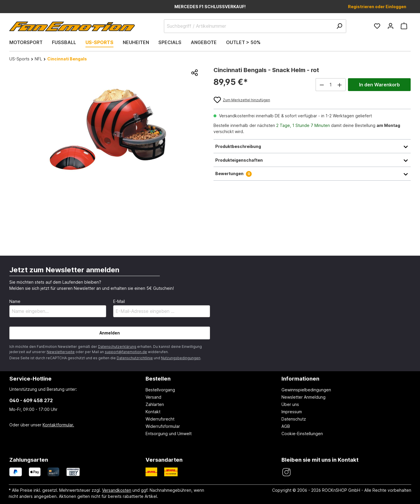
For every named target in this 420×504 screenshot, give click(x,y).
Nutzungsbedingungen (181, 358)
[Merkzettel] (377, 26)
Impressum (292, 412)
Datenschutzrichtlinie (135, 358)
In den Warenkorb (379, 85)
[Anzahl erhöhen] (340, 85)
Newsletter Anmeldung (303, 397)
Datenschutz (294, 419)
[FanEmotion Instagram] (286, 472)
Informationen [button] (300, 379)
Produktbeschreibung (312, 146)
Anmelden (110, 333)
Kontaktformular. (58, 425)
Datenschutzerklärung (117, 347)
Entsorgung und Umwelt (169, 434)
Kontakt (153, 412)
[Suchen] (339, 26)
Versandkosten (117, 490)
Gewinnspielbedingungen (306, 390)
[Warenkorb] (404, 26)
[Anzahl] (331, 85)
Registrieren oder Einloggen (377, 7)
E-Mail (119, 301)
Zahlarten (155, 404)
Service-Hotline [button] (30, 379)
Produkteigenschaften (312, 160)
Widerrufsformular (163, 426)
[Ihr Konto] (391, 26)
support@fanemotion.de (126, 352)
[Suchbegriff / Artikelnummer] (255, 26)
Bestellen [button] (158, 379)
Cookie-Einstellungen (302, 434)
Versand (153, 397)
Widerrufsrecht (160, 419)
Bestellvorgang (160, 390)
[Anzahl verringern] (322, 85)
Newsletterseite (61, 352)
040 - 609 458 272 (31, 400)
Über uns (290, 404)
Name (15, 301)
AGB (286, 426)
